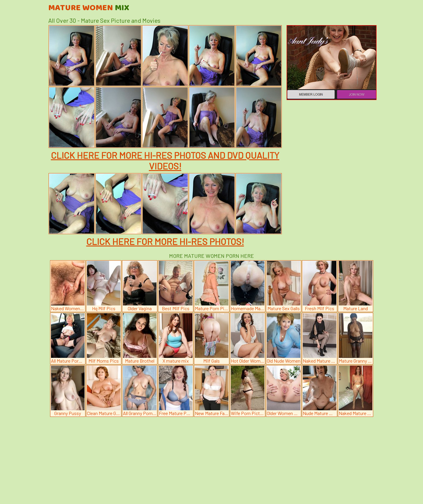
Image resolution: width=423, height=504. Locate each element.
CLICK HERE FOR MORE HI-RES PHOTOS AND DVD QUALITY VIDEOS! (165, 161)
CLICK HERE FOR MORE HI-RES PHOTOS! (165, 241)
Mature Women (89, 8)
